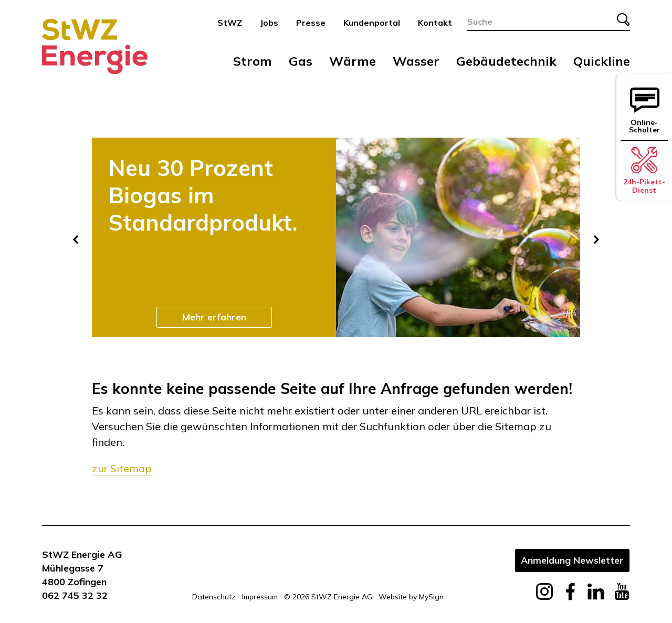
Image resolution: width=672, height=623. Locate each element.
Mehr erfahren (214, 317)
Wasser (416, 61)
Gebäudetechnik (506, 61)
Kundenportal (372, 23)
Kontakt (435, 23)
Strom (253, 61)
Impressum (260, 597)
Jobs (269, 23)
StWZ (230, 23)
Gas (301, 61)
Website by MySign (411, 597)
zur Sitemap (122, 468)
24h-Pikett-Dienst (644, 171)
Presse (311, 23)
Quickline (602, 61)
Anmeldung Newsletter (572, 560)
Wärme (353, 61)
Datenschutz (214, 597)
